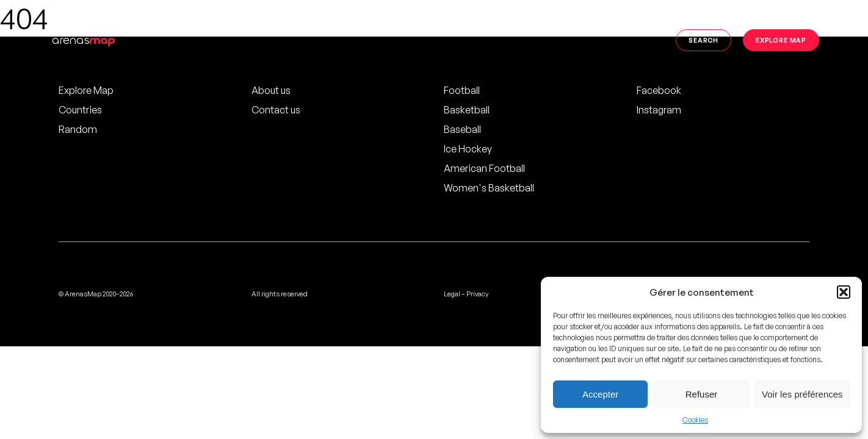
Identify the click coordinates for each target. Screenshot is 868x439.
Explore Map (86, 90)
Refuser (702, 394)
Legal (452, 294)
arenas (83, 40)
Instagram (659, 110)
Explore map (781, 40)
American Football (484, 168)
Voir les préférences (802, 394)
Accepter (600, 394)
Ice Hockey (468, 149)
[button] (844, 292)
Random (78, 129)
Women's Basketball (489, 188)
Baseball (462, 129)
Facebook (659, 90)
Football (462, 90)
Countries (80, 110)
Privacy (477, 294)
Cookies (695, 420)
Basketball (467, 110)
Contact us (276, 110)
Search (703, 40)
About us (271, 90)
